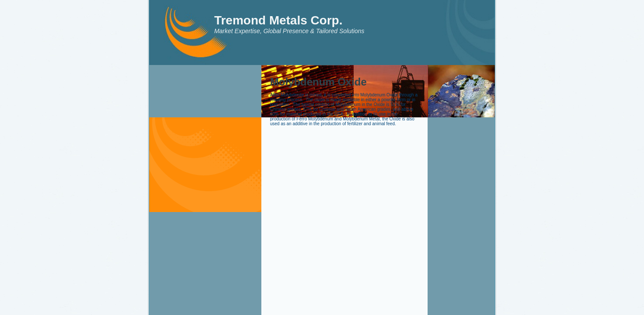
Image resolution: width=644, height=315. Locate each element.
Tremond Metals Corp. (278, 20)
